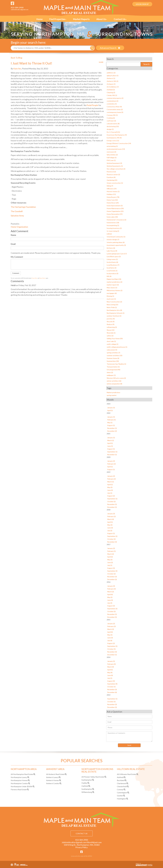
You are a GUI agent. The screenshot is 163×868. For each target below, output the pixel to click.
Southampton (87, 789)
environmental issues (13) (116, 149)
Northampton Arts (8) (114, 310)
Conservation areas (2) (115, 109)
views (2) (110, 372)
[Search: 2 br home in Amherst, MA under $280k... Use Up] (50, 48)
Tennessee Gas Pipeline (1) (116, 364)
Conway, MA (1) (112, 115)
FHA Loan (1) (111, 160)
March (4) (111, 519)
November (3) (112, 542)
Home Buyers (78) (113, 197)
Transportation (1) (113, 367)
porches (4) (111, 319)
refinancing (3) (112, 327)
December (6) (112, 692)
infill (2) (109, 234)
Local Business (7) (113, 265)
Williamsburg (87, 792)
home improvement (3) (115, 205)
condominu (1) (112, 104)
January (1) (111, 407)
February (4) (111, 664)
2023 (109, 404)
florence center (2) (113, 174)
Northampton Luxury (19, 777)
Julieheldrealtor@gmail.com (20, 10)
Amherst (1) (111, 78)
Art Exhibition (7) (113, 87)
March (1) (111, 440)
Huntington (121, 798)
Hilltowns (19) (112, 188)
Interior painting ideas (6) (116, 242)
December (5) (112, 617)
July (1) (110, 493)
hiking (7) (110, 186)
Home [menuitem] (40, 19)
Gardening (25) (112, 180)
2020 (109, 457)
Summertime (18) (113, 361)
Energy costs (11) (113, 140)
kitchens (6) (111, 248)
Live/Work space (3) (114, 256)
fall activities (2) (112, 155)
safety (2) (110, 336)
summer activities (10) (114, 355)
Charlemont (122, 783)
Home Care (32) (112, 200)
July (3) (110, 603)
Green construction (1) (115, 183)
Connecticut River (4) (114, 106)
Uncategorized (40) (113, 369)
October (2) (111, 501)
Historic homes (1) (113, 191)
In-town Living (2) (113, 231)
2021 (109, 433)
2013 (109, 695)
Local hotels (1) (112, 271)
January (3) (111, 513)
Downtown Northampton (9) (117, 135)
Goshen (120, 795)
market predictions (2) (114, 282)
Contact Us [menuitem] (120, 19)
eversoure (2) (111, 152)
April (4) (110, 594)
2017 (109, 544)
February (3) (111, 589)
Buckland (121, 780)
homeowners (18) (113, 222)
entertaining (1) (112, 146)
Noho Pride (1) (112, 307)
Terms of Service (43, 278)
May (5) (110, 635)
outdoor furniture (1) (114, 316)
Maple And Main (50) (114, 279)
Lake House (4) (112, 251)
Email (13, 244)
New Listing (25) (112, 304)
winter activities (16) (114, 381)
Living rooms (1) (112, 259)
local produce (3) (113, 273)
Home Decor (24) (113, 203)
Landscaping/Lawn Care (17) (117, 254)
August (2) (111, 496)
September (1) (112, 452)
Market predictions (113, 392)
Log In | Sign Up (142, 4)
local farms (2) (112, 268)
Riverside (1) (111, 333)
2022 (109, 413)
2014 (109, 657)
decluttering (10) (113, 126)
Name (13, 235)
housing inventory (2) (114, 228)
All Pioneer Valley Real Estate (93, 777)
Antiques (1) (111, 84)
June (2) (110, 490)
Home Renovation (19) (115, 214)
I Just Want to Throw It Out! (32, 63)
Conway (120, 789)
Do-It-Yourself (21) (113, 132)
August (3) (111, 568)
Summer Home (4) (113, 358)
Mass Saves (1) (112, 287)
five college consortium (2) (116, 169)
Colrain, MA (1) (112, 95)
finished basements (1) (115, 166)
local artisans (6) (112, 262)
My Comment (17, 257)
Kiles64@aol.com (94, 842)
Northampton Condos (19, 783)
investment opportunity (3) (116, 245)
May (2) (110, 597)
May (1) (110, 422)
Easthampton (87, 780)
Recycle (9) (111, 321)
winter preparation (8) (114, 384)
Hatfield (85, 786)
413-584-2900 (17, 8)
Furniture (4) (111, 177)
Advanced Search (108, 48)
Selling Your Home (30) (115, 338)
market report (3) (113, 285)
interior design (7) (113, 239)
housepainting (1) (113, 225)
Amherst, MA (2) (113, 81)
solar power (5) (112, 350)
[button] (92, 48)
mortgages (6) (112, 293)
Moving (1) (110, 296)
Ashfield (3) (111, 90)
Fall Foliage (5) (112, 157)
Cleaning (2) (111, 92)
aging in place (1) (113, 75)
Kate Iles (17, 69)
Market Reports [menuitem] (81, 19)
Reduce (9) (111, 324)
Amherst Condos (53, 783)
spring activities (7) (113, 353)
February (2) (111, 464)
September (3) (112, 571)
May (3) (110, 487)
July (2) (110, 530)
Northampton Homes (19, 780)
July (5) (110, 678)
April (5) (110, 669)
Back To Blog (16, 58)
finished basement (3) (114, 163)
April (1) (110, 410)
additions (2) (111, 73)
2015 (109, 620)
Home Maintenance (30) (115, 208)
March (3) (111, 629)
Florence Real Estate (19, 789)
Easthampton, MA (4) (114, 138)
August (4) (111, 681)
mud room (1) (111, 299)
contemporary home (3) (115, 112)
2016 (109, 582)
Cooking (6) (111, 118)
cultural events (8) (113, 123)
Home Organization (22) (115, 211)
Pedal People (92, 105)
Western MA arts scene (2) (116, 378)
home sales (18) (112, 217)
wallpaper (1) (111, 375)
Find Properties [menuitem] (58, 19)
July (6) (110, 640)
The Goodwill (17, 211)
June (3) (110, 528)
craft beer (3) (111, 121)
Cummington (122, 792)
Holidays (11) (111, 194)
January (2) (111, 461)
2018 (109, 510)
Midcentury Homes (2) (115, 290)
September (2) (112, 536)
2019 (109, 472)
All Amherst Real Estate (55, 774)
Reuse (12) (111, 330)
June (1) (110, 446)
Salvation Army (17, 216)
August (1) (111, 425)
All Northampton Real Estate (22, 774)
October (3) (111, 611)
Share (101, 62)
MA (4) (109, 276)
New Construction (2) (114, 302)
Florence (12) (111, 172)
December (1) (112, 507)
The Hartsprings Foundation (23, 207)
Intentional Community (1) (116, 237)
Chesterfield (122, 786)
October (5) (111, 649)
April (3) (110, 557)
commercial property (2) (115, 98)
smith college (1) (113, 344)
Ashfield (120, 777)
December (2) (112, 431)
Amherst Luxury (52, 777)
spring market (112, 395)
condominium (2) (113, 101)
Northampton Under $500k (22, 786)
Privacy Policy (35, 278)
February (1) (111, 420)
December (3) (112, 707)
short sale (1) (111, 341)
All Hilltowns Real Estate (126, 774)
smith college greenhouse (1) (117, 347)
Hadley (84, 783)
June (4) (110, 675)
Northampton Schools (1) (116, 313)
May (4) (110, 672)
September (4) (112, 684)
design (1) (110, 129)
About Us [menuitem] (102, 19)
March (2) (111, 554)
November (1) (112, 428)
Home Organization (19, 227)
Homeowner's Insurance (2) (116, 220)
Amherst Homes (53, 780)
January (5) (111, 661)
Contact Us (82, 833)
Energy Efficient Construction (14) (119, 143)
